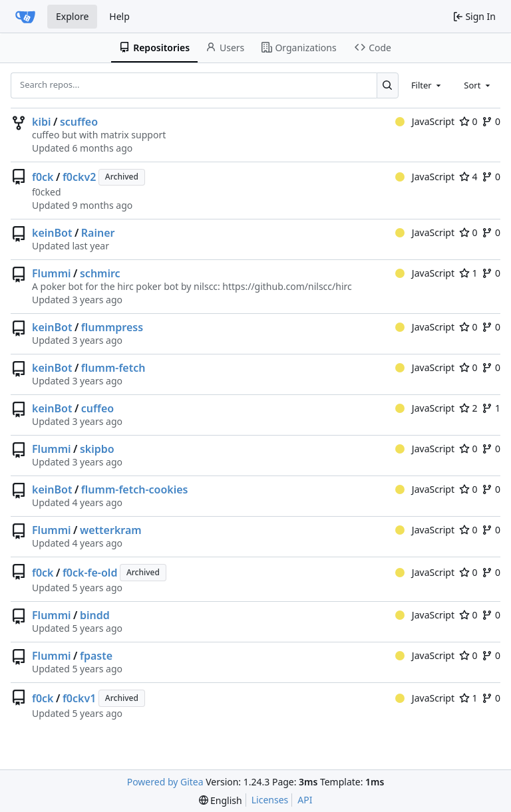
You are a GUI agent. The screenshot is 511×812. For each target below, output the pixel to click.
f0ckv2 (79, 177)
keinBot (52, 233)
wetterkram (111, 530)
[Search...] (388, 85)
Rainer (98, 233)
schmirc (100, 273)
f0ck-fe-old (90, 573)
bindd (95, 615)
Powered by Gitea (165, 782)
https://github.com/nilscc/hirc (287, 286)
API (305, 800)
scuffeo (79, 122)
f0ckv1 (79, 698)
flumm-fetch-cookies (135, 489)
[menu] (221, 800)
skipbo (97, 449)
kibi (41, 122)
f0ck (43, 177)
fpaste (96, 656)
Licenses (270, 800)
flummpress (112, 327)
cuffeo (97, 408)
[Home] (25, 17)
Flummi (52, 273)
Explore (72, 16)
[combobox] (427, 85)
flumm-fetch (113, 368)
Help (119, 16)
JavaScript (425, 121)
